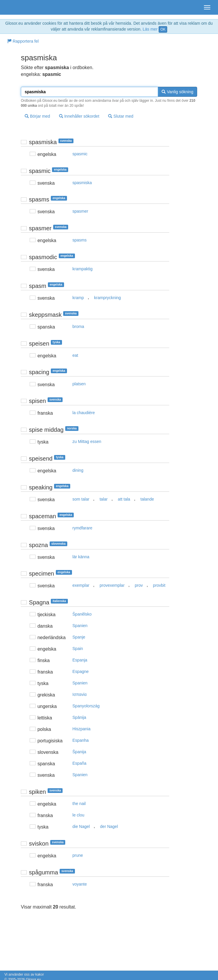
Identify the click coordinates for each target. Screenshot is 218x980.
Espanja (80, 660)
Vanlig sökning (177, 92)
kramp (78, 298)
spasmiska (82, 183)
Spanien (80, 626)
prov (139, 585)
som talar (81, 499)
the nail (79, 804)
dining (78, 470)
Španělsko (82, 614)
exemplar (81, 585)
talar (104, 499)
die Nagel (81, 826)
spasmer (81, 211)
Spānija (79, 717)
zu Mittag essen (87, 441)
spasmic (80, 154)
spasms (80, 240)
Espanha (81, 740)
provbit (159, 585)
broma (78, 326)
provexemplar (112, 585)
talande (147, 499)
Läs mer (150, 29)
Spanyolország (86, 706)
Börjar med (37, 116)
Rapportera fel (23, 41)
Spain (78, 649)
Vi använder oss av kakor (24, 974)
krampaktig (83, 269)
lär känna (81, 557)
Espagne (81, 671)
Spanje (79, 637)
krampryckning (107, 298)
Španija (79, 752)
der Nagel (109, 826)
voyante (80, 884)
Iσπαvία (80, 694)
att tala (124, 499)
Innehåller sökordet (79, 116)
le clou (78, 815)
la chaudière (84, 413)
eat (75, 355)
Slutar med (121, 116)
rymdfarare (83, 528)
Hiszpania (82, 729)
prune (78, 855)
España (79, 763)
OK (163, 29)
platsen (79, 384)
